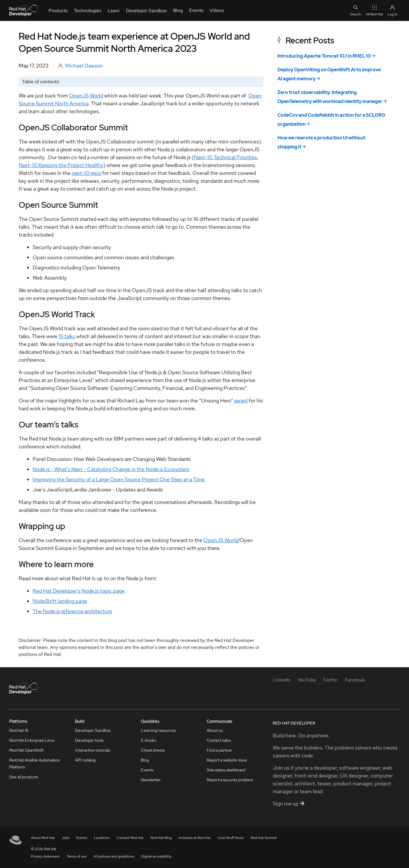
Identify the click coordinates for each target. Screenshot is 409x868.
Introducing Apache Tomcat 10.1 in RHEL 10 (324, 56)
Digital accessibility (156, 856)
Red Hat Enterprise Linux (32, 740)
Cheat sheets (153, 750)
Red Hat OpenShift (26, 750)
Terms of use (77, 856)
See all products (24, 777)
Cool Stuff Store (231, 838)
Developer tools (89, 740)
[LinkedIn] (282, 680)
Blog (145, 760)
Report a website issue (227, 760)
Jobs (65, 838)
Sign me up (289, 804)
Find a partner (219, 750)
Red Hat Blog (161, 838)
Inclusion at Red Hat (195, 838)
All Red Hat (374, 10)
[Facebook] (355, 680)
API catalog (85, 760)
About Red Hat (43, 838)
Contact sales (219, 740)
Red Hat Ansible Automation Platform (35, 764)
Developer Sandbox (93, 730)
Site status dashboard (226, 770)
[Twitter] (330, 680)
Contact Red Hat (130, 838)
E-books (148, 740)
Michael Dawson (84, 66)
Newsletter (151, 780)
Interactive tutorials (93, 750)
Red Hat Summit (264, 838)
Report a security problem (230, 780)
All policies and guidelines (114, 856)
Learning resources (158, 730)
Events (147, 770)
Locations (102, 838)
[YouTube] (307, 680)
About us (215, 730)
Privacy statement (45, 856)
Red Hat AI (19, 730)
